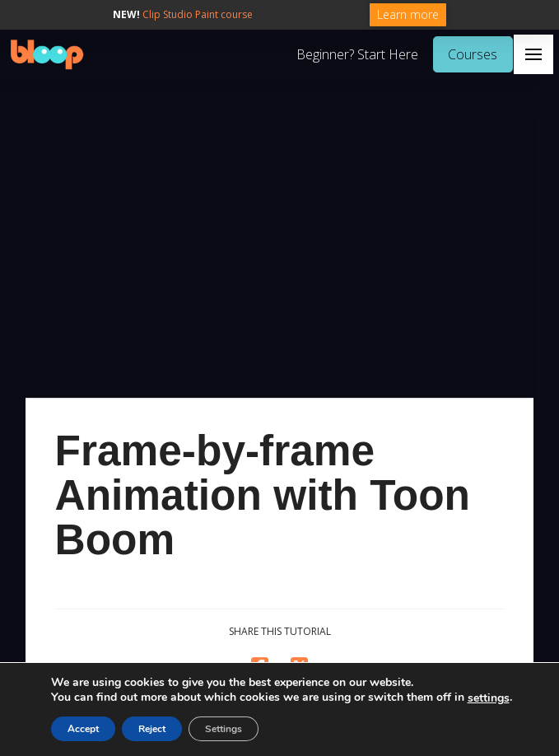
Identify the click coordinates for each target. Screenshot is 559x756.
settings (489, 698)
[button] (533, 54)
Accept (83, 729)
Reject (152, 729)
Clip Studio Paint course (198, 14)
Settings (224, 729)
